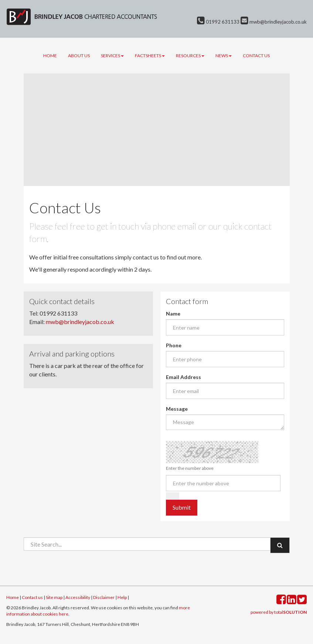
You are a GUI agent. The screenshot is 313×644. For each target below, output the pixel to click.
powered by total (279, 612)
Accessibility (78, 597)
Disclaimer (104, 597)
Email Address (183, 377)
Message (177, 409)
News (224, 56)
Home (50, 56)
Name (173, 314)
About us (79, 56)
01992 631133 (218, 22)
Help (122, 597)
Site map (54, 597)
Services (112, 56)
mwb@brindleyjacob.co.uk (274, 22)
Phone (174, 345)
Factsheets (150, 56)
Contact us (256, 56)
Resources (190, 56)
